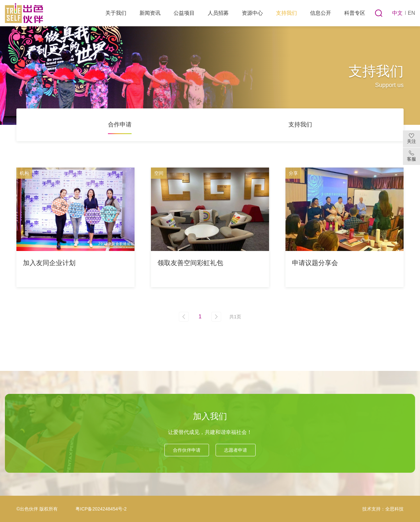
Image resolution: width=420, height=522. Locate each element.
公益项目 (184, 13)
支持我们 (286, 13)
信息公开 (321, 13)
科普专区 (355, 13)
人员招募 (218, 13)
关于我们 (116, 13)
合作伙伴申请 (187, 450)
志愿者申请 (236, 450)
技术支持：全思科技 (383, 509)
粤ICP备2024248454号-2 (101, 509)
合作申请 (120, 125)
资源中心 (252, 13)
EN (411, 13)
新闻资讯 (150, 13)
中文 (397, 13)
